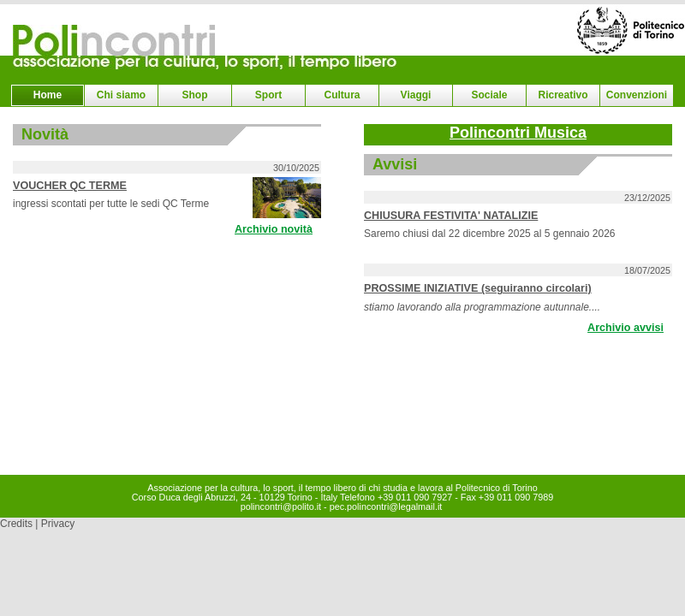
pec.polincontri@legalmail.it (386, 506)
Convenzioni (637, 95)
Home (48, 95)
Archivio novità (274, 229)
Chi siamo (121, 95)
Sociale (489, 95)
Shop (195, 95)
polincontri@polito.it (281, 506)
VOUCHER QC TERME (70, 186)
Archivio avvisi (625, 328)
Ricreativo (563, 95)
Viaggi (416, 95)
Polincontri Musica (518, 133)
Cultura (342, 95)
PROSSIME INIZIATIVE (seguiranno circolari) (478, 288)
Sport (268, 95)
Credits (16, 524)
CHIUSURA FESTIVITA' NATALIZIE (451, 216)
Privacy (58, 524)
